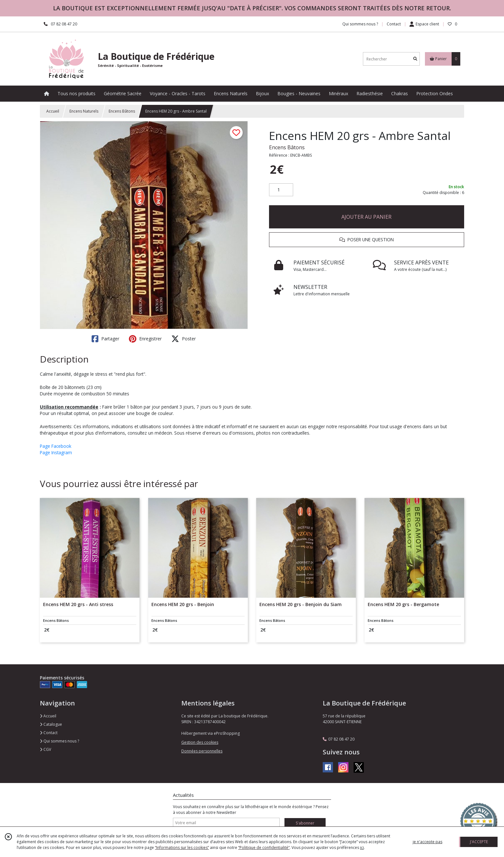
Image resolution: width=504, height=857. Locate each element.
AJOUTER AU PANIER (366, 217)
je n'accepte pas (428, 842)
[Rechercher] (415, 59)
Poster (184, 339)
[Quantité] (281, 190)
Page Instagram (56, 452)
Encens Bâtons (122, 111)
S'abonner (305, 823)
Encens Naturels (84, 111)
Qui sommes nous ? (59, 741)
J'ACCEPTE (479, 842)
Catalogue (51, 724)
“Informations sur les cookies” (182, 848)
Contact (394, 24)
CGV (45, 749)
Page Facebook (56, 446)
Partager (105, 339)
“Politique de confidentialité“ (264, 848)
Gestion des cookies (200, 742)
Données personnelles (202, 751)
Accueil (53, 111)
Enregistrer (145, 339)
